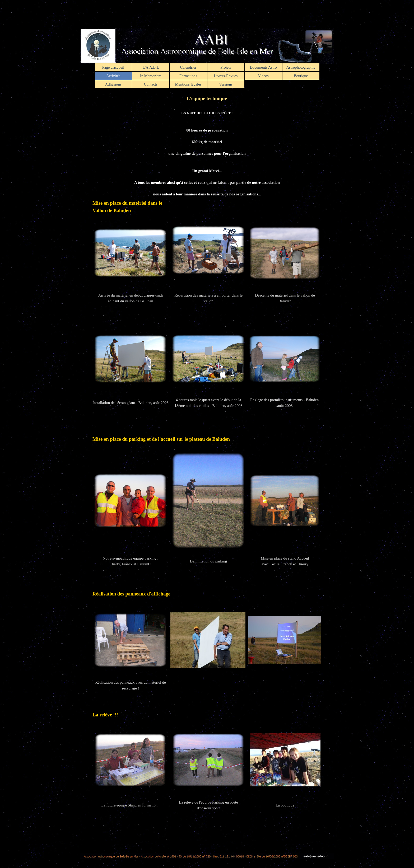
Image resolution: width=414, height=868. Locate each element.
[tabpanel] (207, 473)
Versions (226, 84)
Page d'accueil (113, 67)
